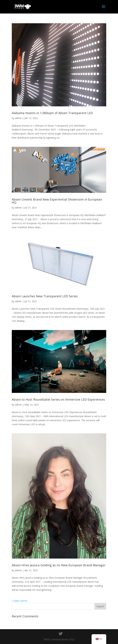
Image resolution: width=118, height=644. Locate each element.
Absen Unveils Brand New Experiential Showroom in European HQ (57, 201)
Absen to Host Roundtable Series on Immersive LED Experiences (58, 399)
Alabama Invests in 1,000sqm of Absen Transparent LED (52, 113)
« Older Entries (20, 601)
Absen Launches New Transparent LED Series (45, 296)
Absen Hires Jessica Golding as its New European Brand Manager (59, 565)
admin (18, 118)
